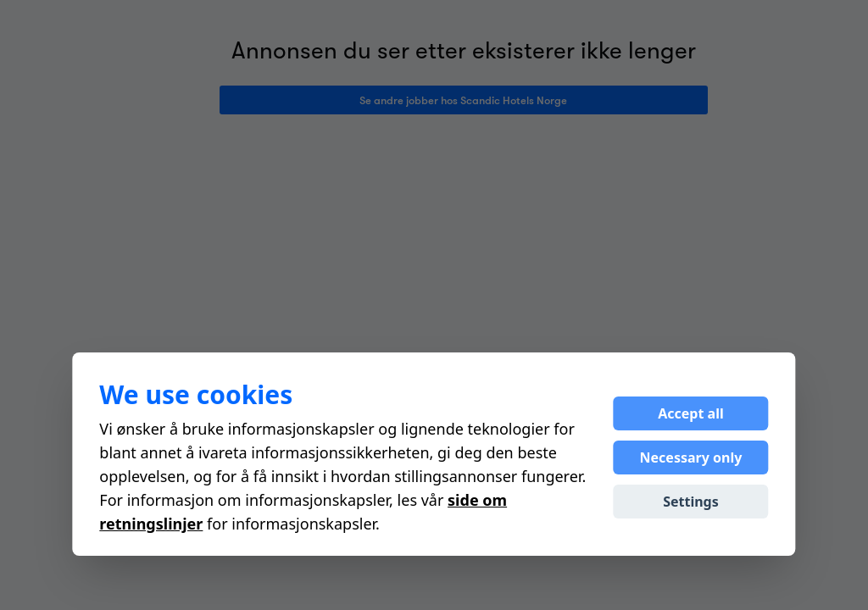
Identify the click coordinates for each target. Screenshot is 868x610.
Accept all (690, 413)
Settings (691, 502)
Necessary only (691, 457)
